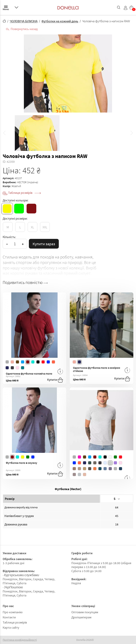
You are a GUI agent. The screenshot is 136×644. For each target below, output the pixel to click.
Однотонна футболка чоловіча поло (29, 374)
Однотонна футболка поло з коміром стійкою (97, 369)
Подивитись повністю (25, 283)
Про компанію (13, 612)
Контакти (9, 617)
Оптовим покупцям (85, 612)
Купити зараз (44, 244)
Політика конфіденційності (20, 640)
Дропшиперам (81, 617)
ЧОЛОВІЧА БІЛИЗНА (24, 21)
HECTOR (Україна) (28, 182)
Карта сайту (11, 627)
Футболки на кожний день (60, 21)
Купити (55, 380)
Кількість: (9, 237)
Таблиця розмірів (25, 193)
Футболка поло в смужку (22, 463)
